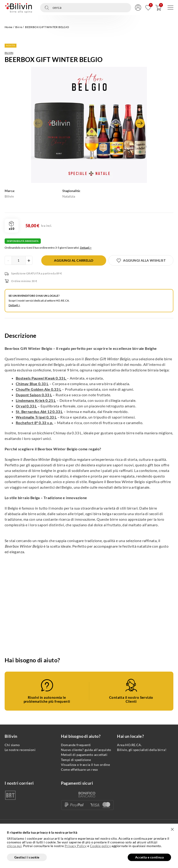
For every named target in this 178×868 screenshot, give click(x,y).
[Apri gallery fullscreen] (89, 125)
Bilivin (9, 53)
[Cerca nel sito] (86, 8)
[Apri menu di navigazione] (170, 8)
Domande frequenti (76, 745)
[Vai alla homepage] (19, 8)
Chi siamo (12, 745)
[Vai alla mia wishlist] (148, 8)
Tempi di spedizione (76, 760)
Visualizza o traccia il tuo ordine (86, 765)
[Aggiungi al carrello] (74, 260)
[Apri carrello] (158, 8)
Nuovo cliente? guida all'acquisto (86, 750)
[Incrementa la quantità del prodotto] (29, 260)
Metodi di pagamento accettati (84, 755)
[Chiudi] (172, 829)
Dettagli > (86, 248)
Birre (19, 27)
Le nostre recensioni (20, 750)
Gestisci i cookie (27, 857)
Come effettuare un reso (79, 769)
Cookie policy (100, 846)
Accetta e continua (149, 857)
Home (9, 27)
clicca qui (14, 846)
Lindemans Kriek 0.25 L (36, 400)
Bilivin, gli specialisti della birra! (142, 750)
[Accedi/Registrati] (138, 8)
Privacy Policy (76, 846)
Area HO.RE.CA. (129, 745)
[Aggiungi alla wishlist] (141, 260)
